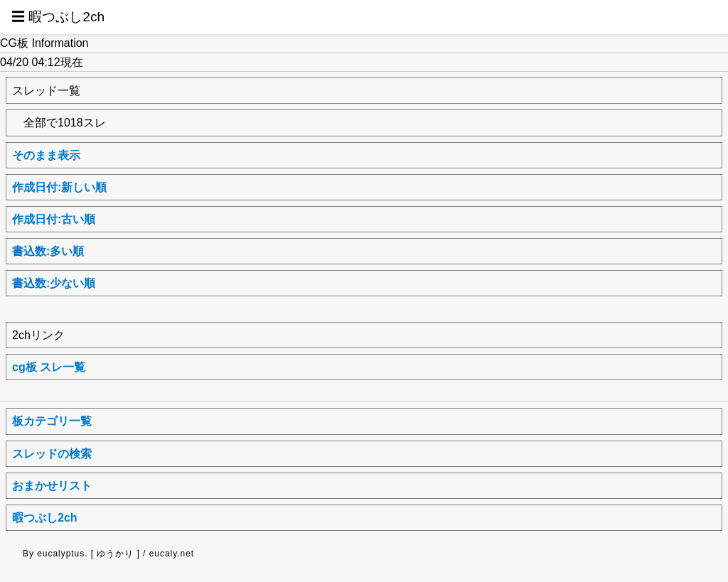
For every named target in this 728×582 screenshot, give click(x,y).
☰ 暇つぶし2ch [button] (58, 17)
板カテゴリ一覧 (52, 421)
